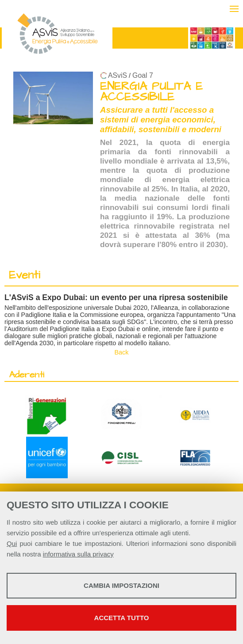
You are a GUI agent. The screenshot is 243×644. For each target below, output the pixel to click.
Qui (12, 543)
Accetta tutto (122, 618)
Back (122, 352)
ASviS (118, 75)
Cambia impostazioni (121, 585)
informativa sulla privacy (78, 554)
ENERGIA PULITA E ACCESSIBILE (151, 92)
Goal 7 (143, 75)
